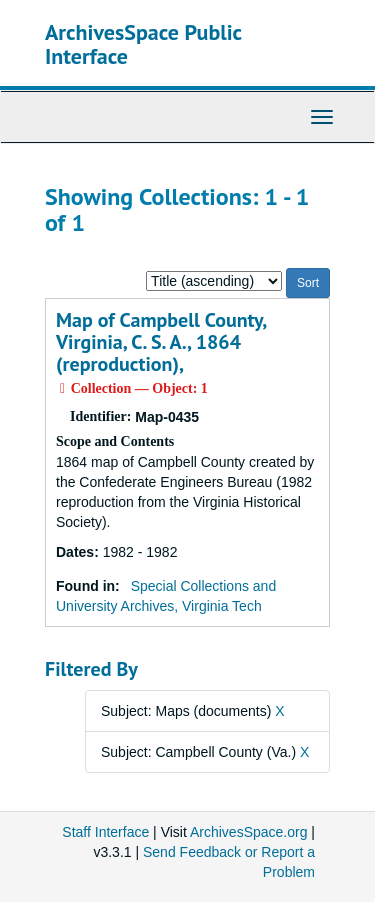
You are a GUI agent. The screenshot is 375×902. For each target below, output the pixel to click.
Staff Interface (105, 832)
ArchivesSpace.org (249, 832)
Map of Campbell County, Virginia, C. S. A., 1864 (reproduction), (161, 342)
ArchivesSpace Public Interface (143, 44)
